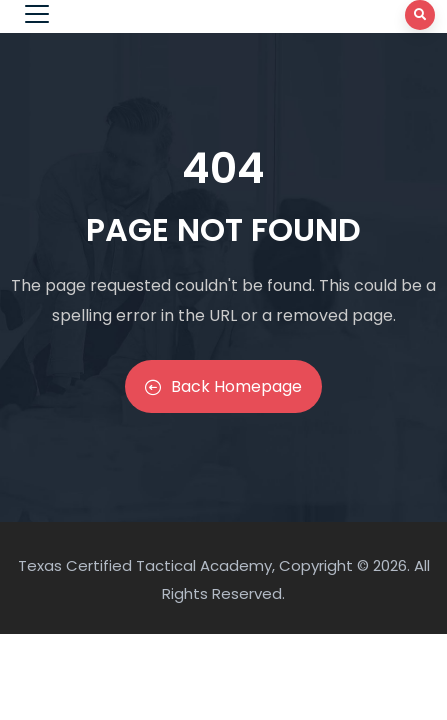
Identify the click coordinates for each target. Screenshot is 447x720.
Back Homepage (223, 386)
